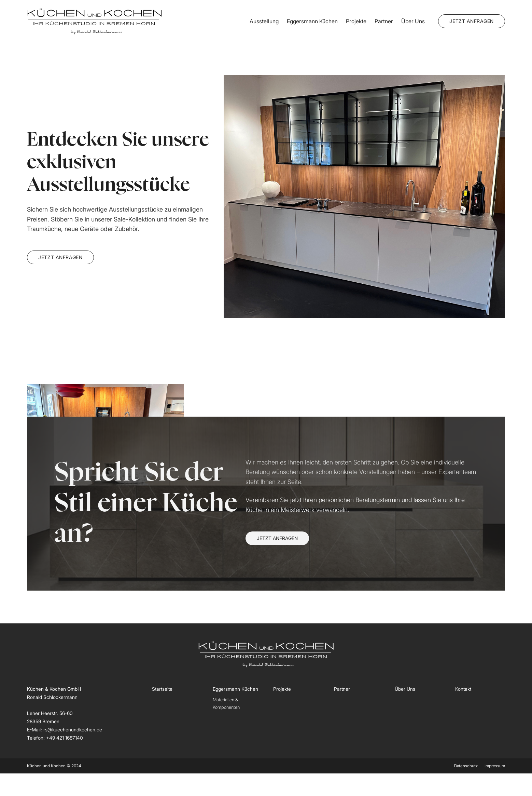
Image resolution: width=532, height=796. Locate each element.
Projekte (356, 21)
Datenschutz (466, 766)
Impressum (495, 766)
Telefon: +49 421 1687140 (55, 738)
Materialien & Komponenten (226, 703)
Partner (384, 21)
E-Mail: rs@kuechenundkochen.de (65, 730)
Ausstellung (264, 21)
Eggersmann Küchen (312, 21)
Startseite (162, 689)
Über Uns (413, 21)
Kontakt (463, 689)
